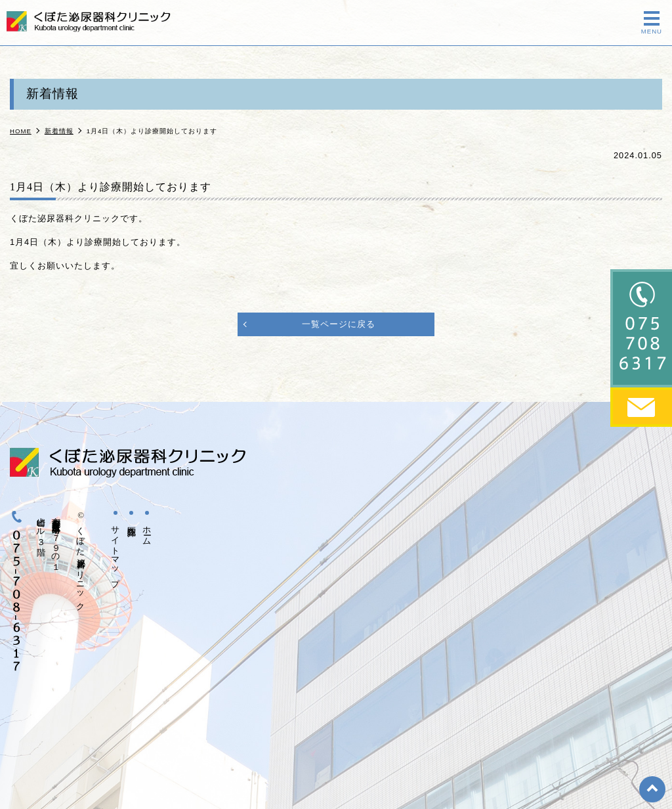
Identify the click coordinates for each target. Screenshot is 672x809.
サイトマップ (115, 551)
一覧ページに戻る (339, 324)
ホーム (147, 531)
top (652, 789)
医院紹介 (131, 521)
